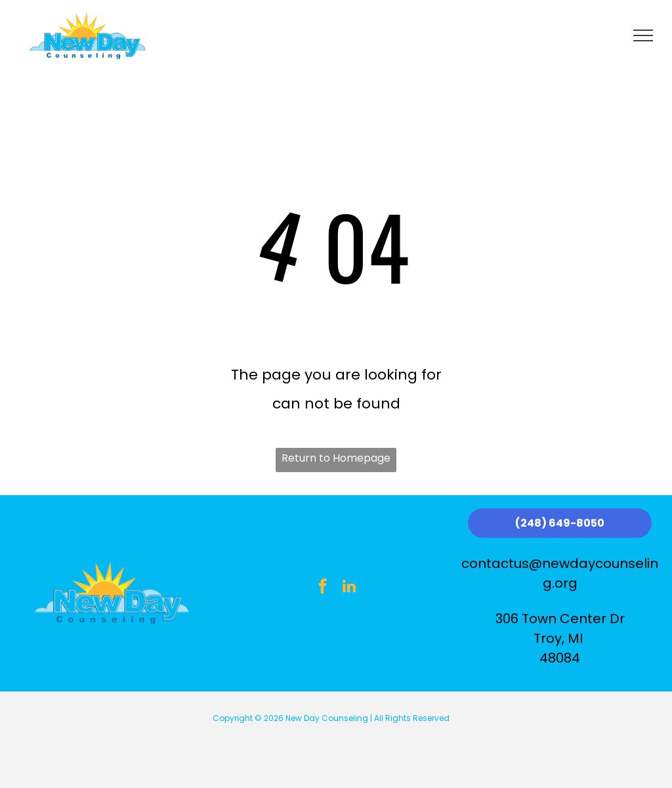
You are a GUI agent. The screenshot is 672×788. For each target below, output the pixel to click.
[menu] (643, 35)
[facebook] (323, 588)
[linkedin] (349, 588)
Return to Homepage (336, 458)
